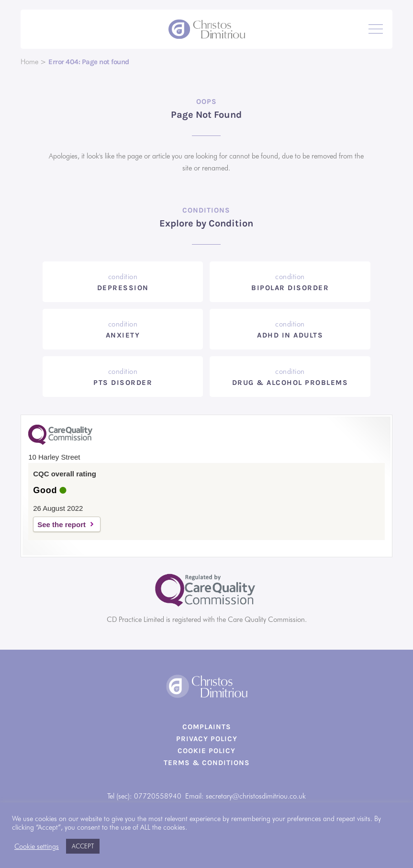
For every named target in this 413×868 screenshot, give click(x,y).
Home (29, 62)
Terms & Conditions (207, 763)
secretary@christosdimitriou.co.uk (256, 796)
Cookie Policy (206, 751)
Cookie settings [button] (37, 846)
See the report (61, 524)
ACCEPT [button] (83, 846)
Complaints (207, 727)
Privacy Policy (207, 739)
